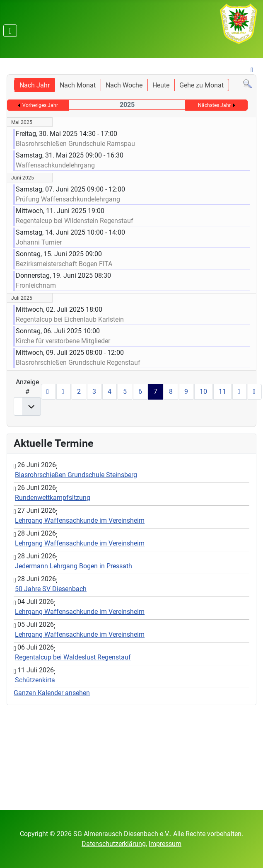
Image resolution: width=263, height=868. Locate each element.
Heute (161, 85)
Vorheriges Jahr (40, 105)
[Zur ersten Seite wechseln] (48, 392)
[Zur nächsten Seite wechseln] (240, 392)
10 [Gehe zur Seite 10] (203, 392)
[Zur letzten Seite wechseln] (255, 392)
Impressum (165, 844)
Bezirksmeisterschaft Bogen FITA (64, 264)
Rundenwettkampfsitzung (53, 498)
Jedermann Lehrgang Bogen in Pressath (74, 566)
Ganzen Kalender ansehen (52, 693)
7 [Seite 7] (156, 392)
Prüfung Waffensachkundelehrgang (69, 199)
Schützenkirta (35, 680)
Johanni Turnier (39, 242)
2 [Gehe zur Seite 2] (79, 392)
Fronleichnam (36, 285)
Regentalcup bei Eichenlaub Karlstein (70, 319)
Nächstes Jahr (214, 105)
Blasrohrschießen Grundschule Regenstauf (78, 362)
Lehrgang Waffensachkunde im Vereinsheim (80, 520)
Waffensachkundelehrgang (56, 165)
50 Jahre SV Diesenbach (51, 589)
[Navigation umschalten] (10, 31)
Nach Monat (78, 85)
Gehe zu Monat (201, 85)
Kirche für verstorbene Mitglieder (63, 341)
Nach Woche (124, 85)
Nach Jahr (35, 85)
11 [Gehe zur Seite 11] (222, 392)
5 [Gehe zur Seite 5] (125, 392)
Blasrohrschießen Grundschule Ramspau (75, 144)
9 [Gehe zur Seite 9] (186, 392)
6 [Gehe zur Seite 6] (140, 392)
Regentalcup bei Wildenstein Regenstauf (75, 221)
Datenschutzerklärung (114, 844)
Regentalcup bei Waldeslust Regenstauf (73, 657)
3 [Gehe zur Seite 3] (94, 392)
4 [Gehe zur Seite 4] (110, 392)
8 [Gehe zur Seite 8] (171, 392)
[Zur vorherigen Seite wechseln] (64, 392)
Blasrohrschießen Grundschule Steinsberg (76, 475)
